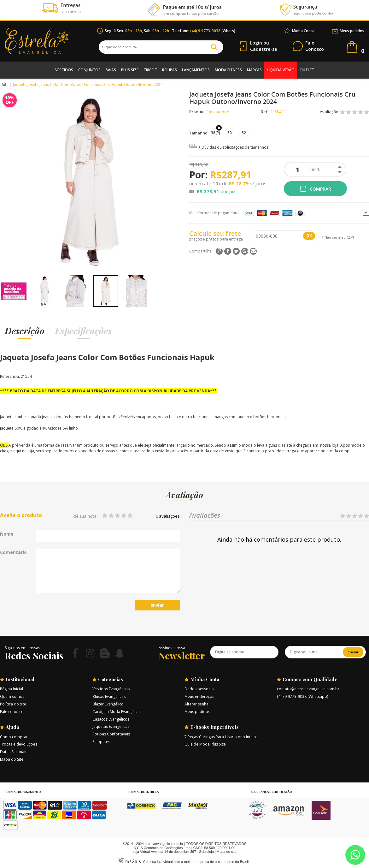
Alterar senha (196, 704)
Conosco (315, 46)
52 (244, 133)
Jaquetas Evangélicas (111, 726)
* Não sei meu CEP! (338, 237)
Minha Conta (303, 31)
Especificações (83, 331)
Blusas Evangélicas (109, 696)
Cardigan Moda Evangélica (116, 712)
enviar (157, 605)
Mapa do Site (12, 759)
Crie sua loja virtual (158, 862)
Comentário (13, 552)
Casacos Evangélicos (111, 719)
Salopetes (101, 742)
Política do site (13, 704)
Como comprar (14, 737)
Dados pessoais (199, 689)
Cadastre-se (264, 49)
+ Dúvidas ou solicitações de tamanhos (233, 147)
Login (256, 43)
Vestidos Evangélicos (111, 689)
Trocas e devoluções (19, 744)
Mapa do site (227, 852)
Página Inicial (12, 689)
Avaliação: (330, 112)
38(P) (216, 133)
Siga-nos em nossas (22, 648)
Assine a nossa (172, 648)
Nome (7, 534)
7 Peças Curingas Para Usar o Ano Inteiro (221, 737)
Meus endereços (199, 696)
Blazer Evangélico (108, 704)
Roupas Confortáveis (111, 734)
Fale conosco (12, 712)
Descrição (25, 331)
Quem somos (12, 696)
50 (230, 133)
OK (309, 236)
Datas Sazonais (14, 752)
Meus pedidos (352, 31)
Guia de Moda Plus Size (205, 744)
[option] (14, 291)
